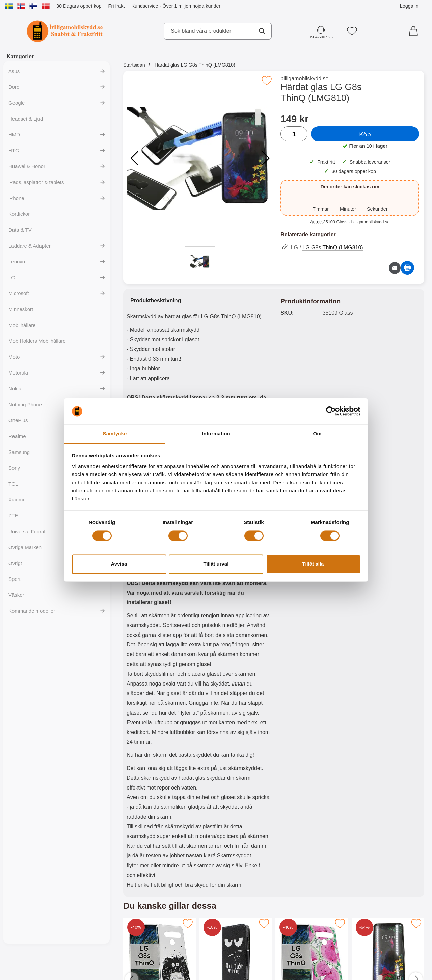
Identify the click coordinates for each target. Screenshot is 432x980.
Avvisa (119, 564)
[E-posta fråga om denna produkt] (395, 268)
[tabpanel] (198, 595)
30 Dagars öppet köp (79, 6)
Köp (365, 134)
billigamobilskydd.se (304, 79)
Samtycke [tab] (115, 433)
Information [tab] (216, 433)
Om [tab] (317, 433)
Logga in (409, 6)
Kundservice (145, 6)
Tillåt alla (313, 564)
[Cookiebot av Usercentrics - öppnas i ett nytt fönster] (331, 411)
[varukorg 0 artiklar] (415, 31)
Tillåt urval (216, 564)
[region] (198, 301)
